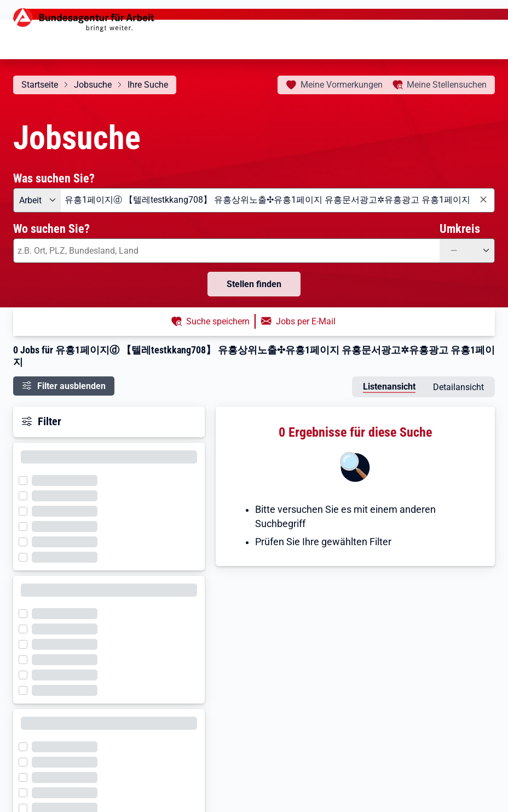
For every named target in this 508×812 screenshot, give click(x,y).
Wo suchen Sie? (51, 228)
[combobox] (278, 200)
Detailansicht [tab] (458, 387)
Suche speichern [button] (218, 321)
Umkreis (460, 228)
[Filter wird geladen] (26, 479)
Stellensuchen (447, 85)
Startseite (40, 85)
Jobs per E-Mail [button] (306, 321)
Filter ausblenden (71, 386)
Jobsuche (93, 85)
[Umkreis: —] (467, 251)
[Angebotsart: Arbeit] (37, 200)
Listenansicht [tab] (389, 387)
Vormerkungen (342, 85)
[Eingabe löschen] (483, 200)
